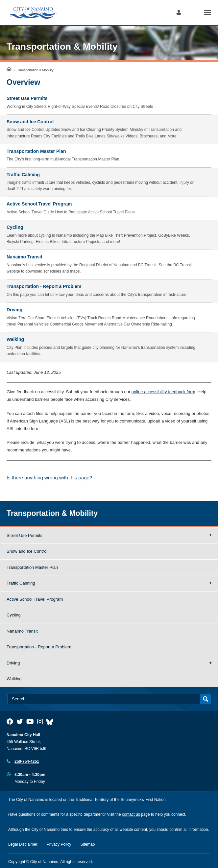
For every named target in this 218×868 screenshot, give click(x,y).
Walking (14, 679)
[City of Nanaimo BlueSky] (51, 722)
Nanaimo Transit (22, 631)
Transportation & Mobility (62, 47)
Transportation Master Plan (32, 567)
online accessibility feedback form (163, 392)
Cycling (14, 615)
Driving (13, 663)
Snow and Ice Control (27, 551)
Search (193, 12)
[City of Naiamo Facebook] (10, 722)
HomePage (9, 69)
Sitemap (88, 844)
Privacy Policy (59, 844)
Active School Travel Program (35, 599)
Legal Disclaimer (23, 844)
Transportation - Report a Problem (39, 647)
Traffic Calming (21, 583)
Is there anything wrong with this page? (49, 478)
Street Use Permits (24, 535)
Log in (179, 12)
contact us (131, 814)
